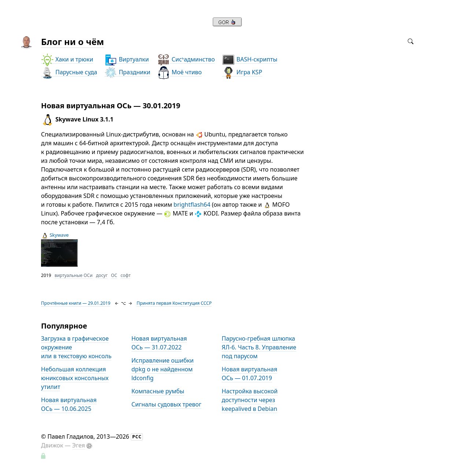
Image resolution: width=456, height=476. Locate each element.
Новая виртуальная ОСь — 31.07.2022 (159, 343)
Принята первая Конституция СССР (174, 303)
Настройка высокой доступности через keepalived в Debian (250, 400)
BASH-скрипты (250, 59)
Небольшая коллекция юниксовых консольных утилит (75, 378)
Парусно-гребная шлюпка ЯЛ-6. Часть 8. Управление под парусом (259, 347)
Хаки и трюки (67, 59)
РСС (137, 437)
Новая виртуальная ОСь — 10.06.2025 (69, 404)
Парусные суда (69, 72)
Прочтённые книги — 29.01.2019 (76, 303)
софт (125, 275)
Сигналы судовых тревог (166, 404)
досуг (102, 275)
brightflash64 (192, 205)
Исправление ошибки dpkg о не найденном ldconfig (163, 369)
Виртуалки (127, 59)
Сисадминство (186, 59)
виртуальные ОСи (74, 275)
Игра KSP (242, 72)
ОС (114, 275)
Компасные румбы (158, 391)
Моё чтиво (179, 72)
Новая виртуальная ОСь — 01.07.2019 (249, 374)
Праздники (127, 72)
